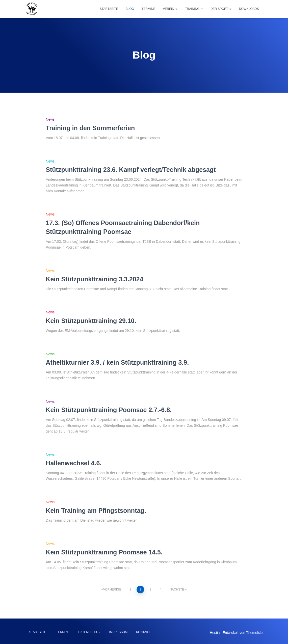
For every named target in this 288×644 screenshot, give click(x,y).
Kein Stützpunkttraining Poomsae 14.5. (104, 552)
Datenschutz (89, 632)
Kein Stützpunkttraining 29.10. (91, 321)
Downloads (249, 9)
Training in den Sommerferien (90, 128)
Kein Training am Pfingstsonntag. (96, 511)
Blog (130, 9)
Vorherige (112, 589)
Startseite (109, 9)
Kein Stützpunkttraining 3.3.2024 (94, 279)
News (50, 119)
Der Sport (221, 9)
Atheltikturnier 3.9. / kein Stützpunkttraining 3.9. (117, 362)
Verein (170, 9)
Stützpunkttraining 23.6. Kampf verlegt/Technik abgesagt (131, 170)
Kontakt (143, 632)
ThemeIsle (254, 633)
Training (194, 9)
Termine (148, 9)
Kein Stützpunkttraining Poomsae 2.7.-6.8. (109, 410)
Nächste (177, 589)
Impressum (119, 632)
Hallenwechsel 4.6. (74, 463)
